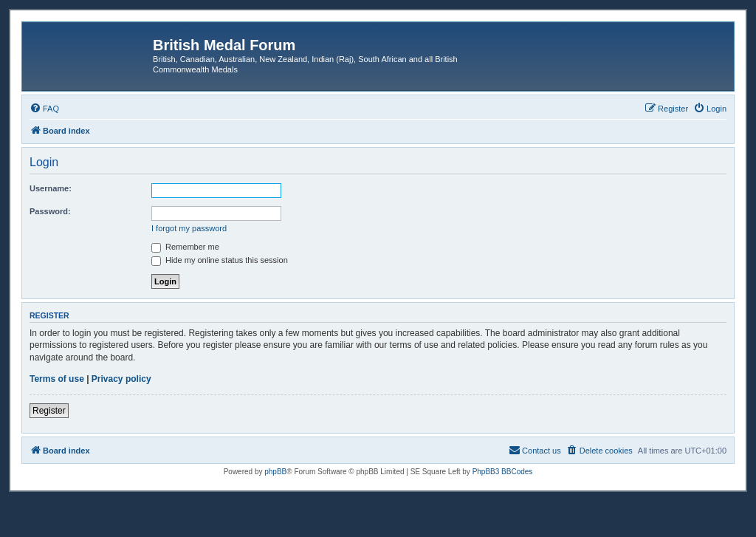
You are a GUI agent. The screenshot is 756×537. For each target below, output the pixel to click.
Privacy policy (121, 379)
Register (49, 411)
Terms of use (57, 379)
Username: (51, 188)
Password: (50, 211)
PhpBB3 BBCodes (503, 472)
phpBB (275, 472)
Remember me (185, 247)
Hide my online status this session (220, 260)
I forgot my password (189, 228)
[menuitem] (44, 109)
